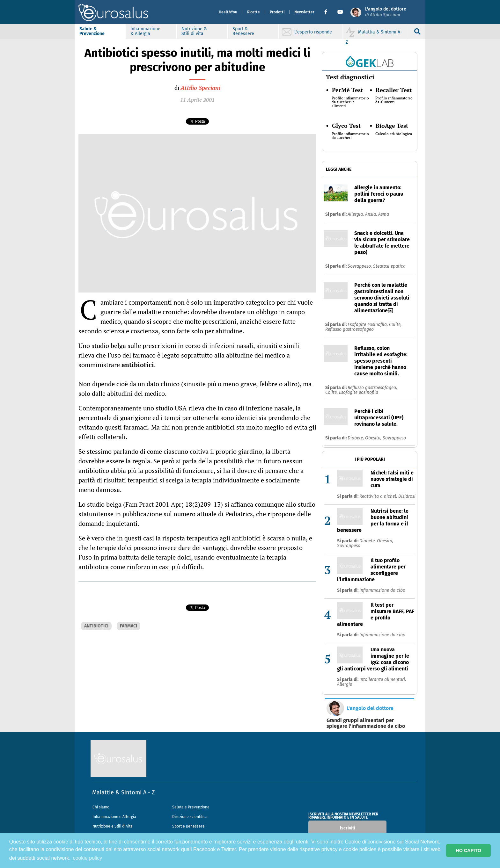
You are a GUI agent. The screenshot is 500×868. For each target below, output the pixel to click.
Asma (384, 214)
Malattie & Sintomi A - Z (123, 792)
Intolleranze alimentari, (383, 680)
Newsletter (304, 12)
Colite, (395, 325)
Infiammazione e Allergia (114, 817)
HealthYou (228, 12)
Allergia (345, 684)
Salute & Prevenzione (92, 31)
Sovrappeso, (360, 266)
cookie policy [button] (88, 858)
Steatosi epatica (389, 266)
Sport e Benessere (188, 826)
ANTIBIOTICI (96, 626)
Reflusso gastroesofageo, (372, 388)
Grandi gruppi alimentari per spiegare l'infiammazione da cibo (366, 723)
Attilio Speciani (200, 88)
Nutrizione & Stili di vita (194, 31)
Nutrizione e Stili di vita (113, 826)
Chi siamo (101, 807)
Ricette (254, 12)
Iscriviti (348, 828)
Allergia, (356, 214)
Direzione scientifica (190, 817)
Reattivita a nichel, (379, 496)
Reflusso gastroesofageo (349, 329)
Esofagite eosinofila (359, 392)
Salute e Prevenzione (191, 807)
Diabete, (356, 438)
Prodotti (277, 12)
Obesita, (374, 438)
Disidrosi (407, 496)
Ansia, (372, 214)
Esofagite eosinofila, (368, 325)
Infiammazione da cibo (382, 590)
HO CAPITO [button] (468, 850)
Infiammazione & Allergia (145, 31)
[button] (328, 12)
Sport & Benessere (243, 31)
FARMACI (129, 626)
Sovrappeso (394, 438)
